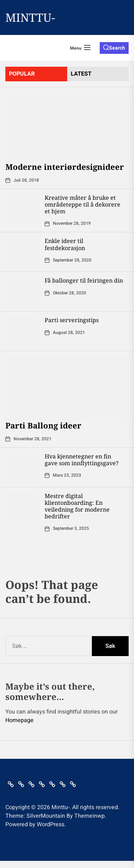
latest (81, 74)
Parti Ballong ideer (43, 425)
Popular (22, 74)
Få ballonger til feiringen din (84, 280)
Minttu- (30, 17)
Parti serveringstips (72, 320)
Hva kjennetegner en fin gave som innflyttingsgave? (82, 460)
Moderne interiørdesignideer (65, 167)
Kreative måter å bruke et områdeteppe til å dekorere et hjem (83, 204)
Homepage (19, 720)
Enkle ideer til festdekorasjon (65, 244)
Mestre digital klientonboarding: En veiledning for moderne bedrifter (77, 506)
